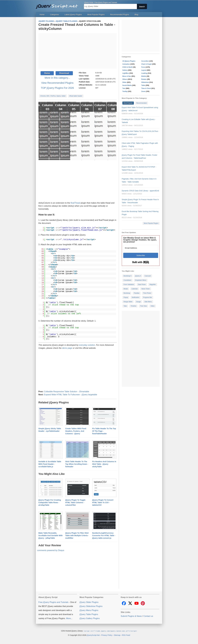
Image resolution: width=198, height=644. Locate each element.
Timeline (133, 306)
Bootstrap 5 (127, 276)
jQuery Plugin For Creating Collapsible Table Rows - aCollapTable (50, 503)
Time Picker (147, 293)
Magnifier (153, 285)
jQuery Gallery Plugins (90, 618)
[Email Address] (141, 248)
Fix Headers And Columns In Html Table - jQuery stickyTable (104, 464)
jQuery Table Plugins (89, 614)
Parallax (137, 293)
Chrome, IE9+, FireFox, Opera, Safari (53, 96)
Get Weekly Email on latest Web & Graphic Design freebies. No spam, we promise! (140, 240)
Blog (136, 15)
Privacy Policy (107, 635)
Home (42, 15)
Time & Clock (146, 88)
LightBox (126, 73)
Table (143, 85)
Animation (126, 64)
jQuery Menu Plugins (89, 610)
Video (153, 306)
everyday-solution (87, 345)
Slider (124, 82)
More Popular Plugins (151, 223)
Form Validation (129, 285)
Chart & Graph (146, 64)
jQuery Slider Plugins (89, 602)
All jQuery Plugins (129, 61)
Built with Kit (141, 262)
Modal (126, 289)
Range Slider (128, 302)
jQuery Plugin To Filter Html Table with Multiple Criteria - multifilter (77, 536)
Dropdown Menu (141, 280)
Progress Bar (147, 297)
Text (124, 88)
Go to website (101, 85)
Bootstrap (127, 293)
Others (125, 79)
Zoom (143, 91)
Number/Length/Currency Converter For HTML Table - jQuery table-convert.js (104, 536)
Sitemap (117, 635)
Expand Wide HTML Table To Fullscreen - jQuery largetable (70, 395)
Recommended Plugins (120, 15)
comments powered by (51, 550)
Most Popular (128, 103)
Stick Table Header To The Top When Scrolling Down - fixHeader (77, 464)
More (68, 618)
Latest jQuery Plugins (73, 15)
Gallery (125, 70)
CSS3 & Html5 (127, 67)
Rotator (144, 79)
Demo (47, 73)
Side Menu (148, 302)
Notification (136, 297)
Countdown (127, 280)
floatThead (75, 203)
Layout (144, 70)
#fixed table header (76, 96)
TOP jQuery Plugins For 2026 (57, 88)
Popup (126, 297)
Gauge (138, 302)
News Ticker (146, 289)
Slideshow (145, 82)
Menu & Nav (127, 76)
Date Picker (142, 285)
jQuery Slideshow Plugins (91, 606)
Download (64, 73)
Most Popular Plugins (96, 15)
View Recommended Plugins (57, 83)
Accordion (145, 61)
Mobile (144, 76)
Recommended (141, 103)
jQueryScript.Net (93, 635)
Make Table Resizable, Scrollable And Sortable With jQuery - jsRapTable (51, 536)
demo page (67, 348)
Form (143, 67)
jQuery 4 (138, 276)
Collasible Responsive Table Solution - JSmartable (66, 392)
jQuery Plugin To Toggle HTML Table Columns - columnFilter (75, 503)
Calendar (135, 289)
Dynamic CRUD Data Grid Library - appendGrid (140, 191)
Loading (144, 73)
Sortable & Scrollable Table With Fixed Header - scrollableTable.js (50, 464)
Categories (55, 15)
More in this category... (57, 78)
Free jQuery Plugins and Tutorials (58, 5)
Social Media (127, 85)
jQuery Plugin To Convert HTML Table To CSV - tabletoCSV (103, 503)
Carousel (148, 276)
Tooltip (125, 91)
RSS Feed (126, 635)
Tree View (143, 306)
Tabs (125, 306)
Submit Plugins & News (131, 616)
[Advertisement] (78, 51)
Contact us (148, 616)
